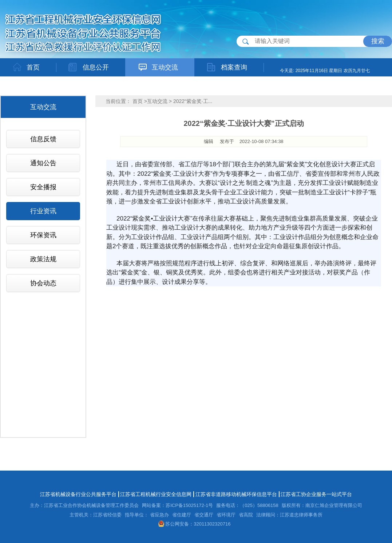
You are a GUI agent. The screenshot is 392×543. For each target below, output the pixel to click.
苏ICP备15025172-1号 (189, 505)
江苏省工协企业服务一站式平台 (316, 494)
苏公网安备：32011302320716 (195, 524)
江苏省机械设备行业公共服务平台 (78, 494)
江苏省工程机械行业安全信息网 (156, 494)
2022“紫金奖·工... (193, 101)
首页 (138, 101)
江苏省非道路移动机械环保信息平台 (236, 494)
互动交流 (157, 101)
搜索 (378, 41)
